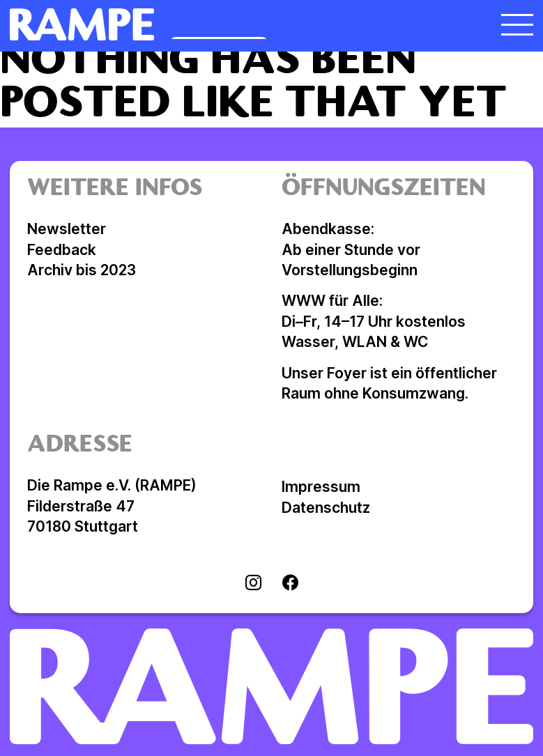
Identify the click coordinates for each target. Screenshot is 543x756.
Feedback (62, 250)
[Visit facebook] (290, 584)
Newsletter (67, 229)
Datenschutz (326, 508)
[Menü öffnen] (517, 24)
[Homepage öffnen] (206, 24)
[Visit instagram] (253, 584)
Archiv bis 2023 (82, 270)
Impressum (321, 487)
